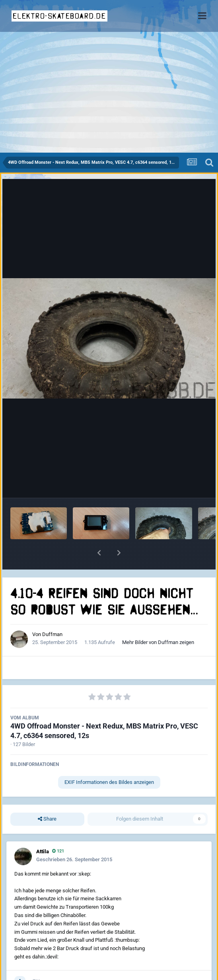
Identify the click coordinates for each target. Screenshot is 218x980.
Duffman (52, 634)
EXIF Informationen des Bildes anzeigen (109, 782)
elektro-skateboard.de (59, 16)
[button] (99, 553)
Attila (43, 851)
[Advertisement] (109, 93)
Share (47, 819)
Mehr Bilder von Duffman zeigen (158, 642)
